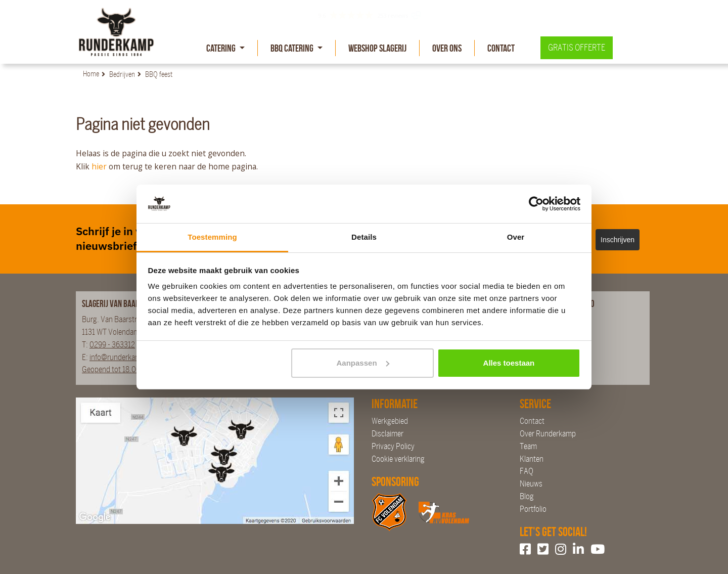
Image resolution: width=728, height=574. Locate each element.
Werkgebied (390, 421)
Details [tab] (364, 237)
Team (528, 446)
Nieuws (531, 484)
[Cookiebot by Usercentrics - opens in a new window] (536, 204)
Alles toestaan (509, 363)
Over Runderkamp (548, 434)
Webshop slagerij (377, 48)
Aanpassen (363, 363)
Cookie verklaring (398, 459)
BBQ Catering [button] (293, 48)
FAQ (527, 471)
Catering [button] (222, 48)
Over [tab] (516, 237)
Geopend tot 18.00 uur (117, 369)
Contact (501, 48)
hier (99, 166)
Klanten (532, 459)
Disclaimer (388, 434)
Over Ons (447, 48)
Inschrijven (618, 240)
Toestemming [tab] (212, 237)
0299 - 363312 (112, 345)
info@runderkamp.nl (121, 357)
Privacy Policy (393, 446)
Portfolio (533, 509)
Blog (527, 496)
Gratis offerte (577, 48)
